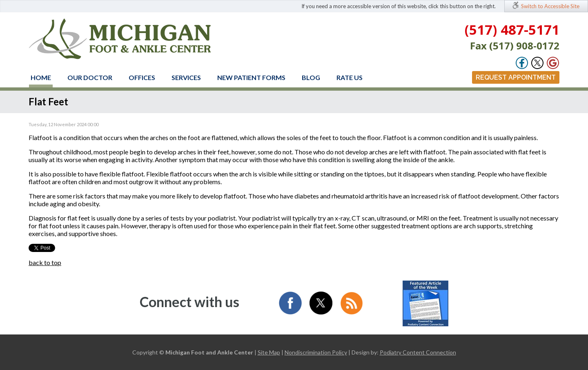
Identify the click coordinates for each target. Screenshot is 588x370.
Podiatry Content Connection (418, 352)
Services (186, 77)
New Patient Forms (251, 77)
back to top (45, 262)
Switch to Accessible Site (550, 6)
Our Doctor (90, 77)
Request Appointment (516, 77)
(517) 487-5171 (512, 30)
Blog (311, 77)
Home (41, 77)
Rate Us (350, 77)
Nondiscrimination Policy (316, 352)
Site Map (269, 352)
